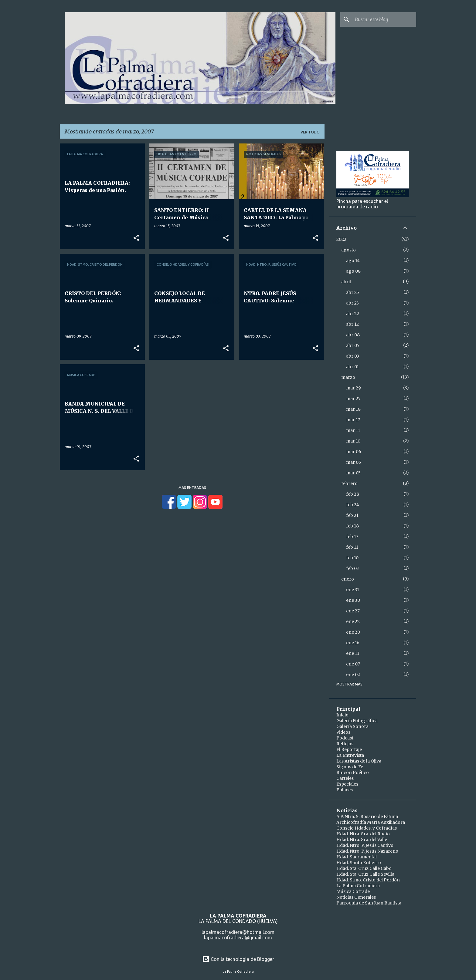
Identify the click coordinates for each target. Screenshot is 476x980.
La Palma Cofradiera (358, 886)
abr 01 (352, 367)
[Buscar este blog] (384, 19)
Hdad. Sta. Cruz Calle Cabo (364, 868)
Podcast (345, 738)
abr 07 (353, 345)
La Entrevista (350, 755)
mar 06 (354, 452)
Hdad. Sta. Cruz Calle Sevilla (365, 874)
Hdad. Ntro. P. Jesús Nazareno (367, 851)
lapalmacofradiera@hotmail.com (238, 932)
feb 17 (352, 537)
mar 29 (354, 388)
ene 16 (353, 643)
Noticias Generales (356, 897)
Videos (343, 732)
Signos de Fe (350, 767)
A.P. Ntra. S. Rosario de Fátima (367, 817)
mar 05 (354, 462)
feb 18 (352, 526)
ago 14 (353, 261)
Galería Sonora (352, 726)
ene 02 (353, 675)
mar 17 (353, 420)
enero (348, 579)
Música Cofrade (353, 891)
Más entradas (192, 488)
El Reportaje (349, 749)
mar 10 (353, 441)
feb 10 (352, 558)
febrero (349, 483)
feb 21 (352, 515)
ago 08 (353, 271)
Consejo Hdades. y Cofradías (367, 828)
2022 (341, 239)
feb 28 (353, 494)
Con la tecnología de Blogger (238, 959)
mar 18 (353, 409)
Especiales (347, 784)
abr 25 (353, 292)
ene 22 (353, 621)
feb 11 (352, 547)
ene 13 (353, 653)
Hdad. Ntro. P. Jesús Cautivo (365, 845)
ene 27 (353, 611)
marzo (348, 377)
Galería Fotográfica (357, 721)
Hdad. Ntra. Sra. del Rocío (363, 834)
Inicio (342, 715)
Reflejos (345, 744)
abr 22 (353, 314)
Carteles (345, 778)
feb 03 (352, 568)
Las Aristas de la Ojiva (359, 761)
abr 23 (352, 303)
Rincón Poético (353, 773)
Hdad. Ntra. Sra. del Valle (362, 840)
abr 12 (352, 324)
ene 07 (353, 664)
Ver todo (310, 132)
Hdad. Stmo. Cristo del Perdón (368, 880)
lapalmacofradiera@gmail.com (238, 938)
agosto (348, 250)
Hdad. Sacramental (357, 857)
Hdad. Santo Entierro (359, 863)
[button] (136, 238)
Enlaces (345, 790)
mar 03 (353, 473)
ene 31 (353, 590)
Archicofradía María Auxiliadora (371, 822)
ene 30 (353, 600)
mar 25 (353, 399)
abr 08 (353, 335)
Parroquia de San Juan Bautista (369, 903)
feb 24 (353, 505)
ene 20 (353, 632)
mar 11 (353, 430)
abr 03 (353, 356)
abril (346, 282)
